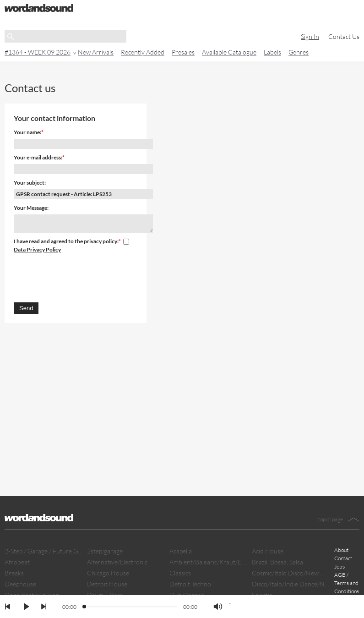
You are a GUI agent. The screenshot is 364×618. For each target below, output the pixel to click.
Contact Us (344, 36)
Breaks (14, 573)
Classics (180, 573)
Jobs (340, 566)
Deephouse (20, 584)
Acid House (268, 551)
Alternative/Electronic (117, 562)
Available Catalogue (229, 52)
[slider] (85, 607)
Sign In (310, 36)
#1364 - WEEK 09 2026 (38, 52)
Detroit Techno (190, 584)
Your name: (27, 132)
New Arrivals (96, 52)
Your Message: (31, 208)
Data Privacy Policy (37, 249)
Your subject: (30, 183)
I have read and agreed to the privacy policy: (66, 241)
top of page (331, 519)
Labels (272, 52)
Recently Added (143, 52)
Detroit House (107, 584)
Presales (183, 52)
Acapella (181, 551)
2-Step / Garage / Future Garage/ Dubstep (43, 551)
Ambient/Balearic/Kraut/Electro (208, 562)
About (341, 550)
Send (26, 308)
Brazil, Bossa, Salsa (277, 562)
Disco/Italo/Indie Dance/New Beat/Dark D (291, 584)
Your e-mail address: (38, 157)
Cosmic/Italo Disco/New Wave (291, 573)
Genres (299, 52)
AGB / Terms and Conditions (347, 583)
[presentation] (83, 276)
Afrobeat (17, 562)
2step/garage (105, 551)
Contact (343, 558)
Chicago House (108, 573)
